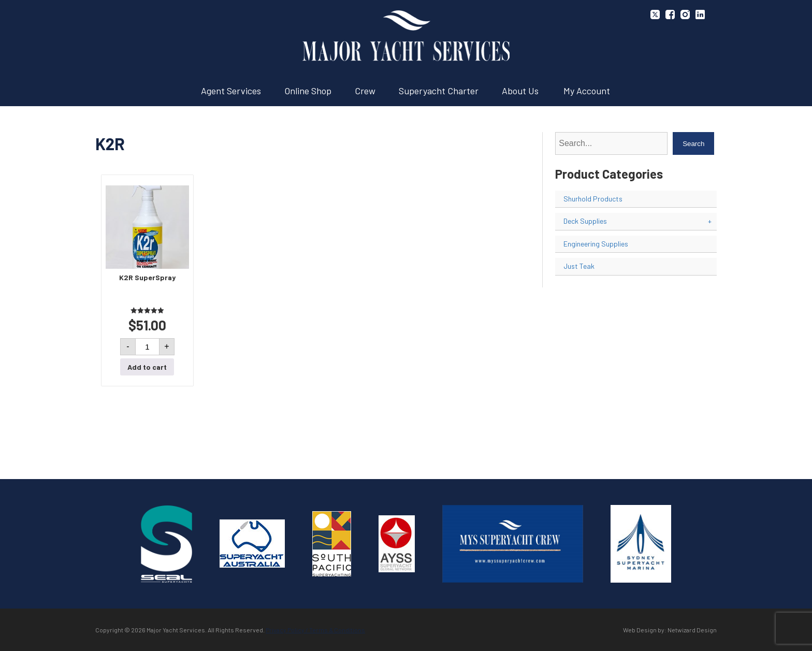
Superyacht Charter (439, 91)
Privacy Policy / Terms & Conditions (315, 630)
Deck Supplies (637, 221)
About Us (520, 91)
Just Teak (579, 266)
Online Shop (308, 91)
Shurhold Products (593, 199)
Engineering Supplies (596, 244)
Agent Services (231, 91)
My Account (587, 91)
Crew (365, 91)
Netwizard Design (692, 630)
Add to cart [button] (147, 367)
